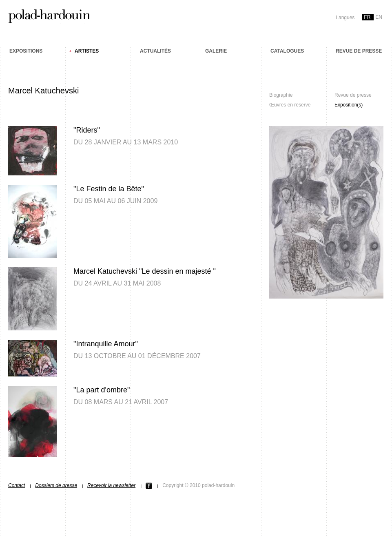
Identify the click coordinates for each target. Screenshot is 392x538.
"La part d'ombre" (102, 390)
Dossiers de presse (56, 485)
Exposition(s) (349, 105)
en (379, 17)
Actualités (155, 51)
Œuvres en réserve (290, 105)
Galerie (216, 51)
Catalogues (287, 51)
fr (367, 17)
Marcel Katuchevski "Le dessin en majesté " (145, 271)
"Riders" (87, 130)
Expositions (26, 51)
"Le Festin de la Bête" (109, 189)
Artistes (87, 51)
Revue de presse (359, 51)
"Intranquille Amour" (106, 344)
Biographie (281, 95)
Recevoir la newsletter (111, 485)
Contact (17, 485)
